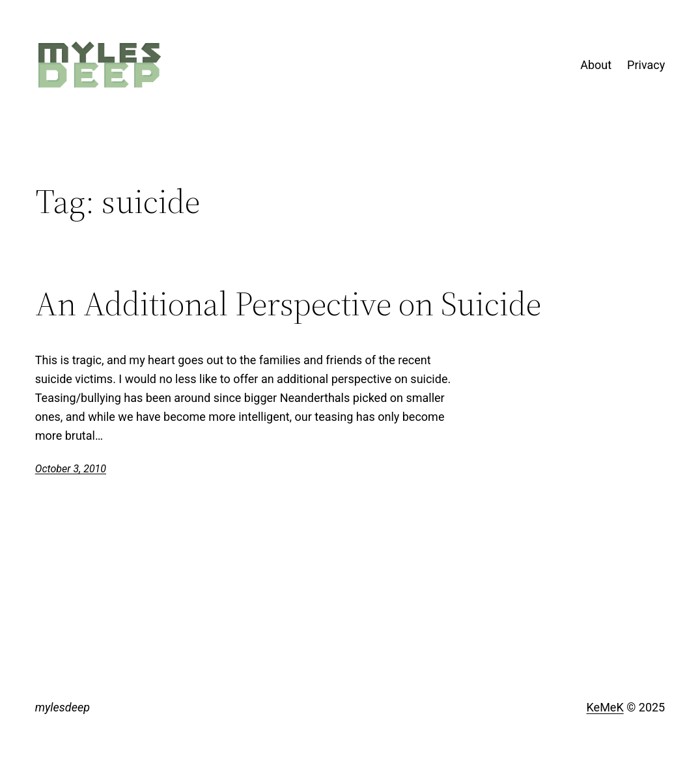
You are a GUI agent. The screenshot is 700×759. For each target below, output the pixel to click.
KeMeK (605, 707)
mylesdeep (63, 707)
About (596, 65)
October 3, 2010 (71, 469)
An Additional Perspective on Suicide (288, 304)
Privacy (646, 65)
